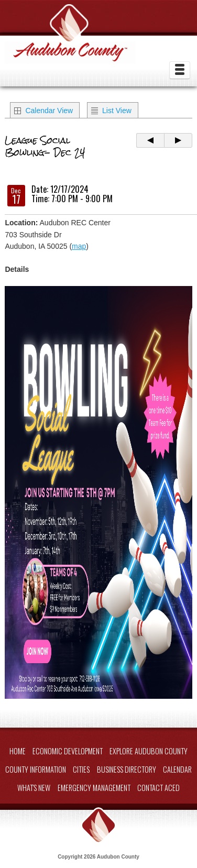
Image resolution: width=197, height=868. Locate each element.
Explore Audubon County (149, 751)
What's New (34, 788)
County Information (36, 769)
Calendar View (49, 111)
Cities (81, 769)
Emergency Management (94, 788)
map (79, 246)
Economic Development (68, 751)
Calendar (177, 769)
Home (18, 751)
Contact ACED (158, 788)
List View (117, 111)
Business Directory (127, 769)
